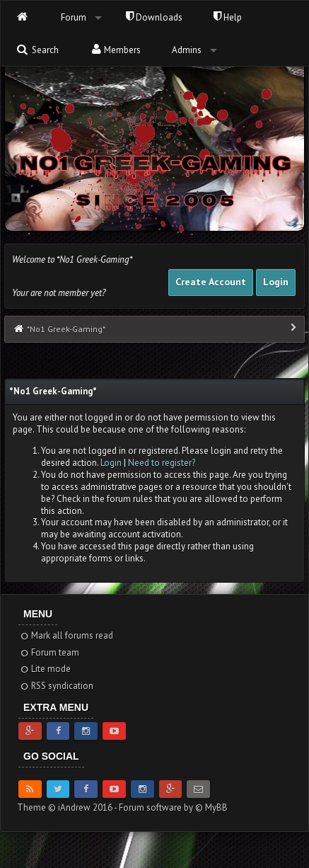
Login (276, 282)
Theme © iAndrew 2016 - (68, 807)
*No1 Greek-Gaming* (66, 329)
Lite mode (45, 669)
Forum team (49, 652)
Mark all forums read (66, 635)
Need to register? (162, 463)
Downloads (154, 17)
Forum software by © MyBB (173, 807)
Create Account (211, 282)
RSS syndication (56, 686)
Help (228, 17)
